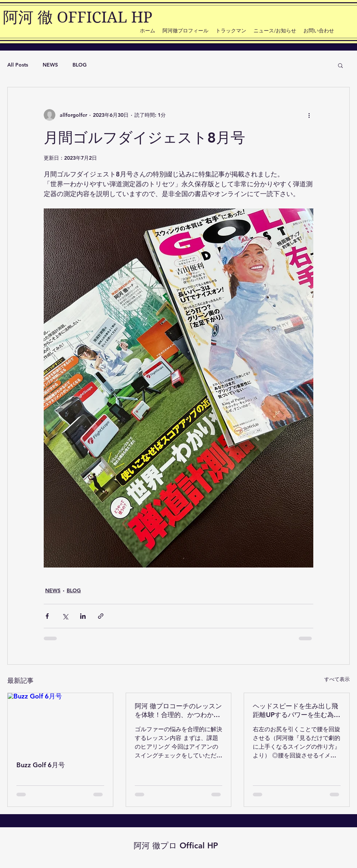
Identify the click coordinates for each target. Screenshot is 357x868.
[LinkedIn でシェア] (83, 616)
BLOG (80, 65)
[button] (340, 65)
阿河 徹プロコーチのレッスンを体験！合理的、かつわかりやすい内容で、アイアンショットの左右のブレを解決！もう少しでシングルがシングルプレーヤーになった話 (178, 710)
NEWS (50, 65)
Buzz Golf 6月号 (41, 765)
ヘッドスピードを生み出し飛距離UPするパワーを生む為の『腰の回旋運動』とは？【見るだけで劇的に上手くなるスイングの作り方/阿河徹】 (297, 710)
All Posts (18, 65)
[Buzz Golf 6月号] (60, 722)
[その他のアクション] (309, 115)
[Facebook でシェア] (47, 616)
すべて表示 (337, 679)
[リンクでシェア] (101, 616)
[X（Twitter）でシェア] (65, 616)
